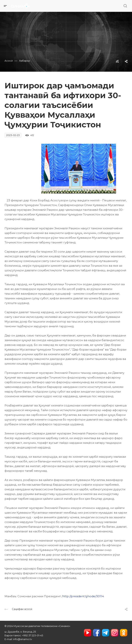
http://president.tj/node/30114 (83, 596)
